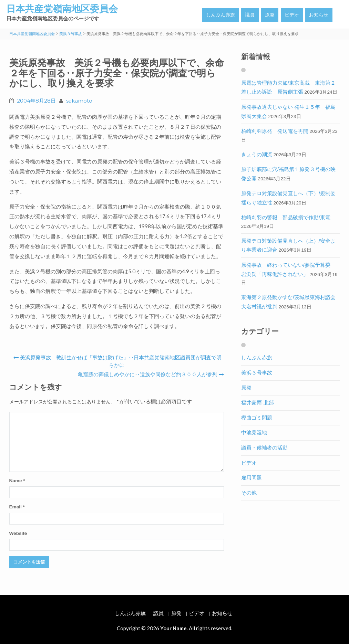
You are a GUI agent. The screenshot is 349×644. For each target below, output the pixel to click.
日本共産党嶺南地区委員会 (62, 9)
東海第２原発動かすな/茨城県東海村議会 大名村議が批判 (291, 302)
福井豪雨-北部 (258, 403)
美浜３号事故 (257, 373)
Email (17, 507)
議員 (250, 15)
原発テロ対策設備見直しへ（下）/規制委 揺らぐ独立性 (291, 198)
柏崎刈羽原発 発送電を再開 (275, 131)
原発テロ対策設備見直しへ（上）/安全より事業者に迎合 (288, 245)
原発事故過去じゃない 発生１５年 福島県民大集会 (288, 112)
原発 (270, 15)
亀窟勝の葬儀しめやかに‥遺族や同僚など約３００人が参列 (150, 374)
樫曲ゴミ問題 (257, 418)
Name (17, 481)
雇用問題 (252, 478)
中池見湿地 (254, 432)
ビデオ (292, 15)
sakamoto (79, 101)
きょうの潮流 (257, 154)
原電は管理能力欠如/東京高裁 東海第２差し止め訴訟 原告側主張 (288, 87)
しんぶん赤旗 (220, 15)
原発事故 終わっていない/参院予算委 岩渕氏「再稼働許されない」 (288, 270)
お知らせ (319, 15)
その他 (249, 493)
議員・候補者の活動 (264, 448)
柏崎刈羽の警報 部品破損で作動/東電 (286, 217)
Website (18, 533)
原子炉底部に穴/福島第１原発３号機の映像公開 (288, 174)
